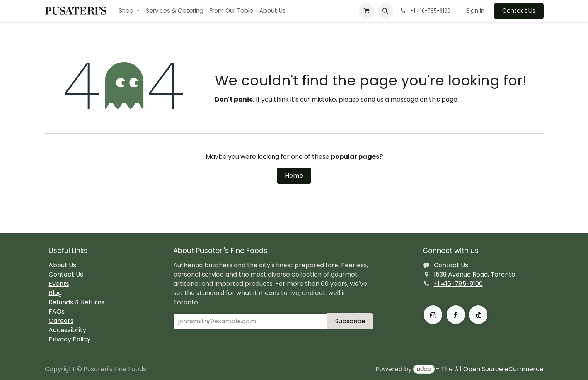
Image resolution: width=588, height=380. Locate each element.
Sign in (475, 11)
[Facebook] (456, 315)
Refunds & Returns (77, 302)
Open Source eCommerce (503, 369)
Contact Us (519, 11)
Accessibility (67, 330)
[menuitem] (129, 11)
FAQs (57, 311)
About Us (62, 265)
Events (59, 284)
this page (443, 99)
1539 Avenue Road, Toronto (475, 274)
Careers (61, 321)
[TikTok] (478, 315)
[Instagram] (433, 315)
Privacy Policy (70, 339)
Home (294, 176)
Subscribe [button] (350, 321)
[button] (385, 11)
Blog (55, 293)
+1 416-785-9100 (458, 284)
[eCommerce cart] (366, 11)
